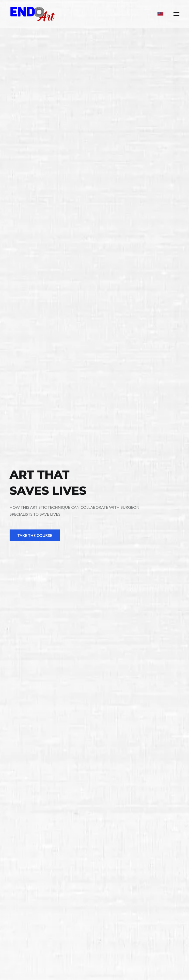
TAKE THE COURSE (35, 535)
